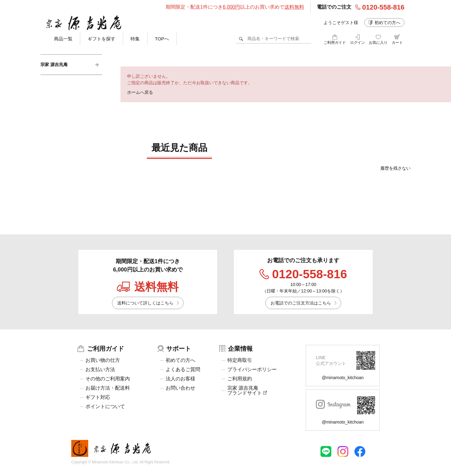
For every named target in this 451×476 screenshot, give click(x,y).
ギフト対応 (98, 397)
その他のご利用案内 (108, 379)
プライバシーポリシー (252, 370)
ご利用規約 (240, 379)
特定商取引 (240, 360)
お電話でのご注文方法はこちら (301, 303)
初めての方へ (387, 23)
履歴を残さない (395, 168)
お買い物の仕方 (103, 360)
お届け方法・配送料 (108, 388)
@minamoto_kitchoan (343, 378)
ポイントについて (105, 407)
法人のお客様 (180, 379)
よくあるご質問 (183, 370)
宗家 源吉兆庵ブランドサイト (247, 391)
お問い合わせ (180, 388)
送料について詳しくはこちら (145, 303)
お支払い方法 (100, 370)
